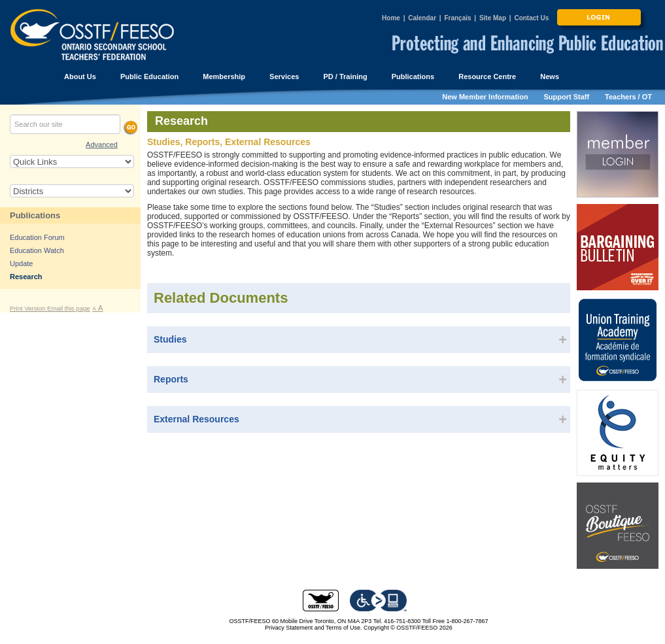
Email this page (69, 308)
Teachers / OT (628, 97)
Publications (35, 215)
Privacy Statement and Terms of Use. (313, 628)
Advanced (102, 144)
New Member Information (485, 97)
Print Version (28, 308)
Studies (170, 339)
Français (457, 18)
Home (391, 18)
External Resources (196, 419)
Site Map (493, 18)
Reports (171, 379)
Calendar (422, 18)
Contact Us (531, 18)
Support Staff (567, 97)
